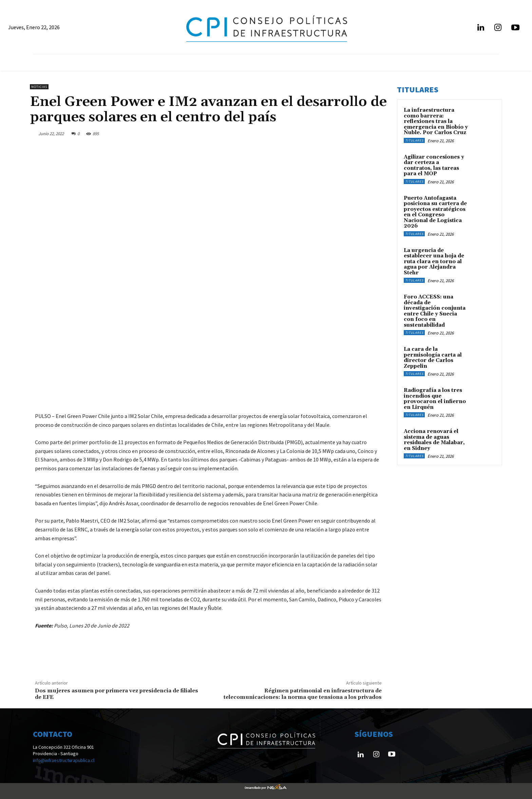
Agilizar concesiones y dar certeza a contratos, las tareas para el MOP (434, 166)
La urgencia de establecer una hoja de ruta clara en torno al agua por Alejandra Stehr (434, 262)
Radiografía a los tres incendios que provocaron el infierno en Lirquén (435, 399)
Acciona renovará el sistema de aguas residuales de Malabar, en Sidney (434, 440)
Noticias (39, 87)
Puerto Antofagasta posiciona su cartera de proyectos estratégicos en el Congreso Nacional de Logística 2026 (435, 212)
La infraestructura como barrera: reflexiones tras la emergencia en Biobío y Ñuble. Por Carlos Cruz (436, 121)
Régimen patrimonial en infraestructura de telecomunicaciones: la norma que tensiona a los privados (303, 694)
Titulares (414, 140)
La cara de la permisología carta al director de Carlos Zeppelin (433, 358)
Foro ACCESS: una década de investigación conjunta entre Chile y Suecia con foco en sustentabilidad (435, 311)
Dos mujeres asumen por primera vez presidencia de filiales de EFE (117, 694)
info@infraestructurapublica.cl (64, 760)
